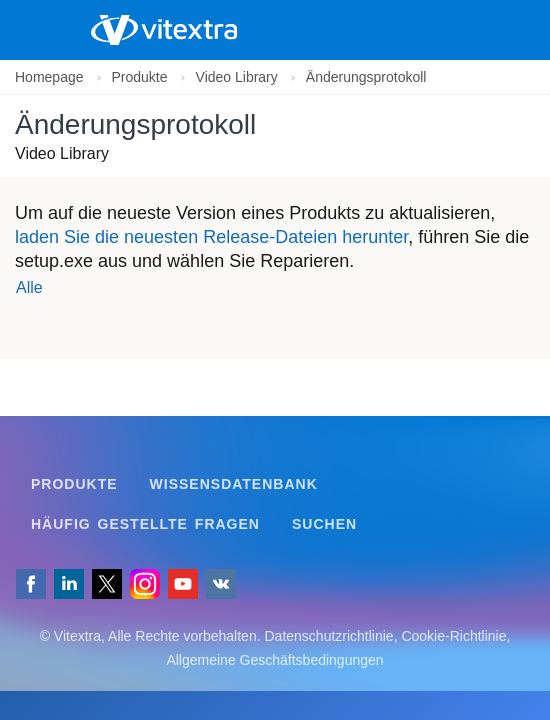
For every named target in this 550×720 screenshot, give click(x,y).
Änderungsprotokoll (366, 77)
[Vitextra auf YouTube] (183, 584)
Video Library (237, 77)
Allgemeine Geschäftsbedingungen (274, 660)
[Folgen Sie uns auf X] (107, 584)
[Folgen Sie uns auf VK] (221, 584)
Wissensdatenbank (234, 484)
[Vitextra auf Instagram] (145, 584)
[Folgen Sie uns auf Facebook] (31, 584)
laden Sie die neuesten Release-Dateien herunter (211, 237)
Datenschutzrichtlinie (328, 636)
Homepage (49, 77)
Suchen (324, 524)
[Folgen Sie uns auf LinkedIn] (69, 584)
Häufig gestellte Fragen (145, 524)
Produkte (140, 77)
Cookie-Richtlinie (453, 636)
